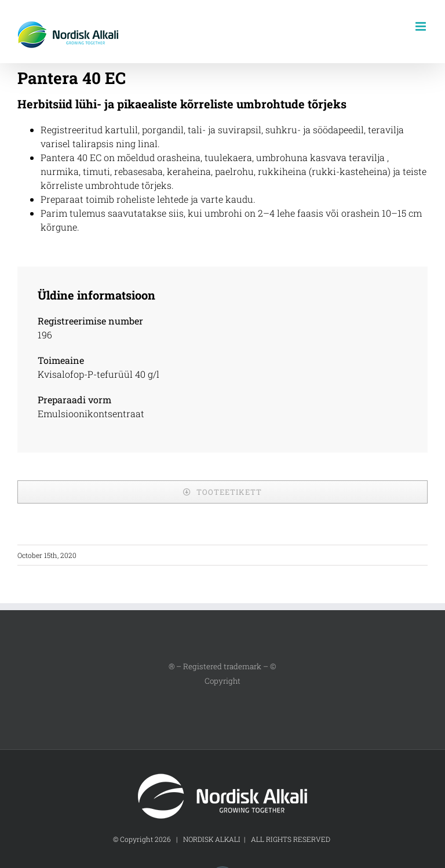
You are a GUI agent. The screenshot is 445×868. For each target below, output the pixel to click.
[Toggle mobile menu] (422, 26)
